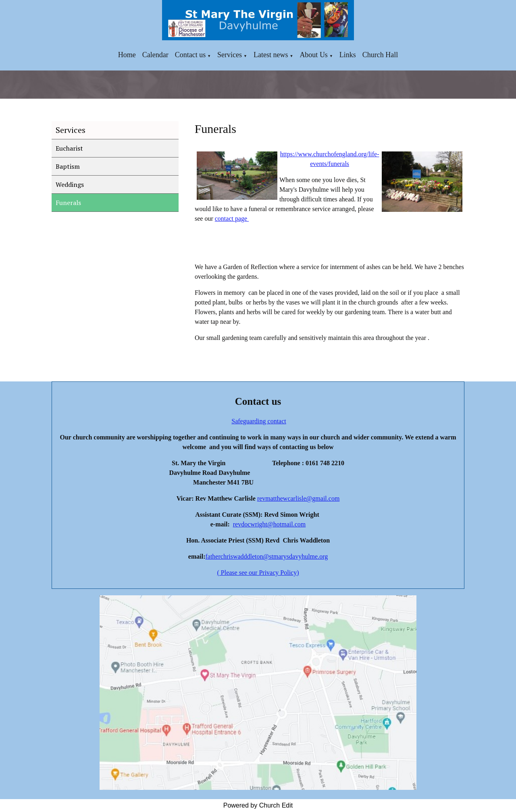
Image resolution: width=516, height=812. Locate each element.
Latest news (271, 55)
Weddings (70, 184)
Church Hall (380, 55)
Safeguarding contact (259, 421)
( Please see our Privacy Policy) (258, 573)
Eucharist (69, 148)
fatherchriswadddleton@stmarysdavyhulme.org (266, 556)
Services (230, 55)
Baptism (68, 166)
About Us (314, 55)
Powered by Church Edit (258, 805)
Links (348, 55)
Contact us (190, 55)
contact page (231, 219)
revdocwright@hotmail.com (269, 524)
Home (127, 55)
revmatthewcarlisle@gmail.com (298, 498)
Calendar (155, 55)
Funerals (68, 203)
